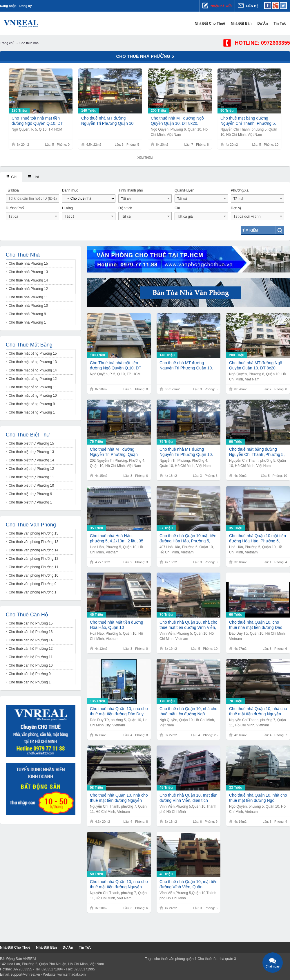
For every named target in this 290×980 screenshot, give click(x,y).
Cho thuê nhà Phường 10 (28, 306)
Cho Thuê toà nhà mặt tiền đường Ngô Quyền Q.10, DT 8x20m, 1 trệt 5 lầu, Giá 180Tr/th (37, 121)
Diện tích (125, 208)
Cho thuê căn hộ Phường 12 (31, 649)
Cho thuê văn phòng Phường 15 (33, 533)
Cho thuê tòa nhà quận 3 (217, 959)
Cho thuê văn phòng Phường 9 (32, 584)
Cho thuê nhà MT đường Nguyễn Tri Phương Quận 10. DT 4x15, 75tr (186, 452)
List (33, 177)
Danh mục (70, 190)
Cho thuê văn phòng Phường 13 (33, 542)
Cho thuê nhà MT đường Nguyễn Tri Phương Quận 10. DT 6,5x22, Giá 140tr (108, 121)
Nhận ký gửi (217, 6)
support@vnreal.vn (25, 974)
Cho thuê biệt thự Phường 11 (31, 477)
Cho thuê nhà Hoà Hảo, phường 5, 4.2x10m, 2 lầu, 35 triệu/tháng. (117, 538)
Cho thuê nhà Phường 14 (28, 280)
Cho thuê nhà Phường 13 (28, 272)
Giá (177, 208)
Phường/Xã (240, 190)
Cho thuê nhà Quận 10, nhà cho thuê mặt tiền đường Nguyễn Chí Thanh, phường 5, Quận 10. (258, 711)
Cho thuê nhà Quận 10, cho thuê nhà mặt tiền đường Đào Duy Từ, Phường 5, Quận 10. (256, 625)
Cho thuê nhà (23, 255)
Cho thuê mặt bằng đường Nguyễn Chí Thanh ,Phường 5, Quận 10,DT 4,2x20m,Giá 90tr (248, 121)
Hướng (67, 208)
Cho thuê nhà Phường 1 (27, 322)
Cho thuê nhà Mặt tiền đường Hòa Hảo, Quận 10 (116, 625)
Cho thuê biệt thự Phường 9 (30, 494)
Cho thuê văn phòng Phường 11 (33, 567)
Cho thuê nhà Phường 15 (28, 264)
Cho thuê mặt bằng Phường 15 (33, 353)
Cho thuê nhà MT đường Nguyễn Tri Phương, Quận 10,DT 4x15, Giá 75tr (114, 452)
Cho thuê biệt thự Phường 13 (31, 452)
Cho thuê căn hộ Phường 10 (31, 665)
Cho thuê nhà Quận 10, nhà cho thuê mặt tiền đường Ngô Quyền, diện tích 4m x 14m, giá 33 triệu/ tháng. (258, 798)
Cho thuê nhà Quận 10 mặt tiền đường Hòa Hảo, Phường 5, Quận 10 (188, 538)
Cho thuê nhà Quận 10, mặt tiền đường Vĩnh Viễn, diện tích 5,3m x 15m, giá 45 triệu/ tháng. (188, 798)
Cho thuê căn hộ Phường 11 (31, 657)
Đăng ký (26, 6)
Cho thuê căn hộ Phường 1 (30, 682)
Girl (11, 177)
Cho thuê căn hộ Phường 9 (30, 674)
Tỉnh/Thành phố (131, 190)
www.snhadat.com (71, 974)
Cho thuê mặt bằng (29, 345)
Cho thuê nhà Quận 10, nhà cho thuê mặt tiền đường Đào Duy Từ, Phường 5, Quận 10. (119, 711)
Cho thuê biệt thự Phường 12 (31, 469)
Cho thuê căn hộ (27, 615)
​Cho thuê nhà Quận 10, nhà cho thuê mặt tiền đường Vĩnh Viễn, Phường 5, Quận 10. (188, 625)
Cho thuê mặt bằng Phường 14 (33, 370)
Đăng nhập (8, 6)
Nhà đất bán (245, 24)
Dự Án (267, 24)
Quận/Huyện (184, 190)
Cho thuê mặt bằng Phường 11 (33, 387)
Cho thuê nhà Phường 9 (27, 314)
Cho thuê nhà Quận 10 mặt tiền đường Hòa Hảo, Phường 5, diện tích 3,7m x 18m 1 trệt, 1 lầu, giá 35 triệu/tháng (258, 538)
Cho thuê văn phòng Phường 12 (33, 559)
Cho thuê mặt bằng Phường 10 (33, 396)
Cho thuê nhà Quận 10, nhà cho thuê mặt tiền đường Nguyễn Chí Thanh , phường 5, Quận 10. (119, 798)
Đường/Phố (15, 208)
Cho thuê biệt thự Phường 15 (31, 443)
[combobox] (145, 198)
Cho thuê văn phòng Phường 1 (32, 592)
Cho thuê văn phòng (31, 525)
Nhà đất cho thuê (214, 24)
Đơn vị (236, 208)
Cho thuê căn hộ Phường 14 (31, 640)
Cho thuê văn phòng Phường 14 (33, 550)
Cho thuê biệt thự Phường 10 (31, 486)
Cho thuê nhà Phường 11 (28, 297)
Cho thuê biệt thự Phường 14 (31, 460)
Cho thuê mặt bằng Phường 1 (32, 412)
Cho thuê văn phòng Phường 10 (33, 575)
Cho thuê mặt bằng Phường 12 (33, 379)
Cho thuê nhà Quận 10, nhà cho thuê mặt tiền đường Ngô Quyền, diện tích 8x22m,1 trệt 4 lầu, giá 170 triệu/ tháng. (188, 711)
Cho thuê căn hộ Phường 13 (31, 632)
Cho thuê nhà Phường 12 (28, 289)
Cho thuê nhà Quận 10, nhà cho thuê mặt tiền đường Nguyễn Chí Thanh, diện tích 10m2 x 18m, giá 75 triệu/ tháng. (119, 884)
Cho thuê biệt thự (28, 435)
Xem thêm (145, 158)
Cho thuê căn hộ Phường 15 (31, 623)
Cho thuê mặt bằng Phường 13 (33, 362)
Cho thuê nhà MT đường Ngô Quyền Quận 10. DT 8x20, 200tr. (177, 121)
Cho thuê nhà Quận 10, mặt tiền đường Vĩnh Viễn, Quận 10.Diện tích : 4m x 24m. (188, 884)
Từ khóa (12, 190)
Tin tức (284, 24)
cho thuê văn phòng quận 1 (175, 959)
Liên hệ (248, 6)
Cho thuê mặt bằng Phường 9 (32, 404)
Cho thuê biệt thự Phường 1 (30, 502)
